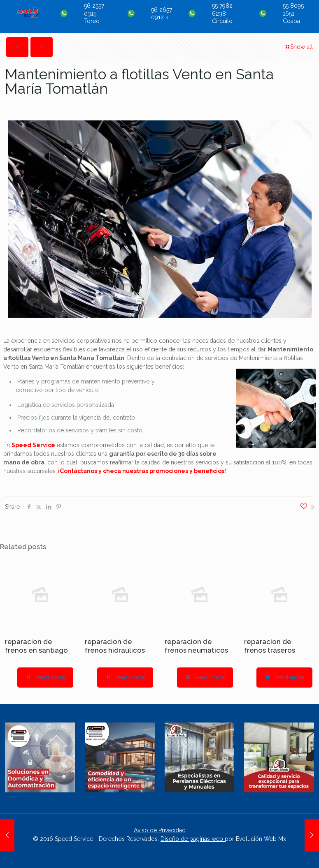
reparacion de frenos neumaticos (196, 646)
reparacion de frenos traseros (270, 646)
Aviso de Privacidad (160, 830)
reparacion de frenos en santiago (36, 646)
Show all (299, 47)
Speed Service (33, 445)
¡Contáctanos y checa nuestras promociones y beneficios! (142, 471)
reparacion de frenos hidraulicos (115, 646)
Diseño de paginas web (193, 839)
